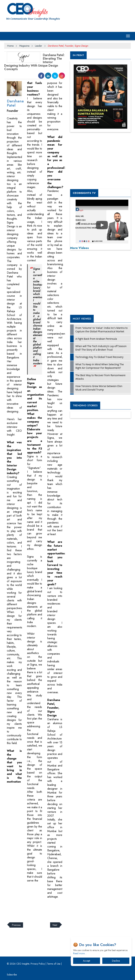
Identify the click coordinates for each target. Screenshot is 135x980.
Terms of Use (54, 964)
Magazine (24, 46)
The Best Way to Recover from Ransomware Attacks (100, 377)
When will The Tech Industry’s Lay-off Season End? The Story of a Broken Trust (101, 348)
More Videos (79, 248)
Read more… (80, 953)
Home (10, 46)
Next (55, 925)
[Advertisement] (68, 908)
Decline (116, 961)
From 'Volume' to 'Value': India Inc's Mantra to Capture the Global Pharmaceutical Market (102, 330)
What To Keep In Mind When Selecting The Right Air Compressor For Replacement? (100, 366)
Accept (86, 961)
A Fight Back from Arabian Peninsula (96, 339)
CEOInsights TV (84, 193)
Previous (16, 925)
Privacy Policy (38, 964)
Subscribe (12, 975)
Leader (38, 46)
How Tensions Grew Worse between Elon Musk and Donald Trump (99, 388)
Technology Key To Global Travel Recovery (99, 357)
